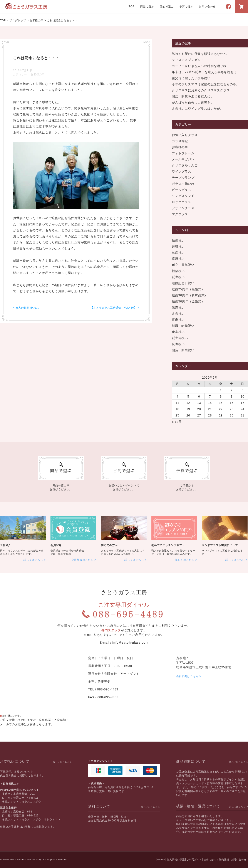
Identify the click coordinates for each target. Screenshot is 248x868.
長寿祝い (178, 344)
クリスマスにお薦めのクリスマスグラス (201, 90)
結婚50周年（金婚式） (188, 301)
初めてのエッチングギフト (168, 545)
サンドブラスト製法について (220, 545)
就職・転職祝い (183, 326)
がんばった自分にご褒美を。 (193, 102)
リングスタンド (183, 196)
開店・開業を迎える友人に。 (193, 96)
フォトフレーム (183, 153)
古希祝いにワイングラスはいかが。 (198, 109)
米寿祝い (178, 307)
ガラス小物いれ (183, 184)
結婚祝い (178, 240)
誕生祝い (178, 277)
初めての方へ (109, 545)
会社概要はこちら (187, 676)
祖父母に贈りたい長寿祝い (191, 78)
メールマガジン (183, 159)
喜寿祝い (178, 320)
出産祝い (178, 253)
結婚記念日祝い (183, 283)
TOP (132, 7)
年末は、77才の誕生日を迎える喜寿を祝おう (204, 72)
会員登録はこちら (82, 560)
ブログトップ (18, 20)
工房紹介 (6, 545)
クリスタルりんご (185, 165)
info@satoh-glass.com (130, 643)
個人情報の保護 (176, 860)
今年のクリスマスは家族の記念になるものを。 (206, 84)
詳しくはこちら (33, 560)
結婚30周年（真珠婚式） (190, 295)
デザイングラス (183, 208)
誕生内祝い (180, 338)
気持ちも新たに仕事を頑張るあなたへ (199, 54)
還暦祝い (178, 259)
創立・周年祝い (183, 265)
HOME (161, 860)
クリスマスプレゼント (188, 60)
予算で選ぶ (186, 7)
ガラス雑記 (180, 141)
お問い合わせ (207, 7)
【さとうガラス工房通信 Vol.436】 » (115, 308)
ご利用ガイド (194, 860)
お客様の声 (37, 20)
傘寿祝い (178, 332)
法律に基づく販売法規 (216, 860)
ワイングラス (182, 171)
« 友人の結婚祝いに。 (27, 308)
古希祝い (178, 314)
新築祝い (178, 271)
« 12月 (177, 422)
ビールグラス (182, 190)
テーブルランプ (183, 178)
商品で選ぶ (147, 7)
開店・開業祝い (183, 350)
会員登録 (56, 545)
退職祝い (178, 247)
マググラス (180, 214)
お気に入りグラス (185, 135)
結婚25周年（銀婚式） (188, 289)
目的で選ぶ (167, 7)
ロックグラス (182, 202)
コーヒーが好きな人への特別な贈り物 (199, 66)
